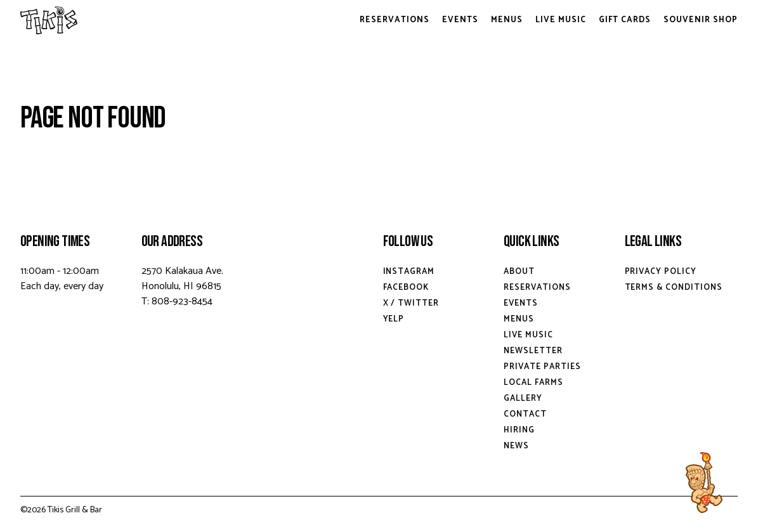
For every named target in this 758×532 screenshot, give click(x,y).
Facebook (406, 288)
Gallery (523, 399)
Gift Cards (625, 20)
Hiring (519, 430)
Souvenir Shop (701, 20)
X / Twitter (411, 303)
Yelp (394, 319)
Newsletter (533, 351)
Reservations (395, 20)
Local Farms (533, 383)
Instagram (409, 272)
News (516, 446)
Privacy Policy (661, 272)
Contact (525, 414)
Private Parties (542, 367)
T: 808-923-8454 (177, 302)
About (519, 272)
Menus (507, 20)
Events (460, 20)
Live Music (561, 20)
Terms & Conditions (674, 288)
